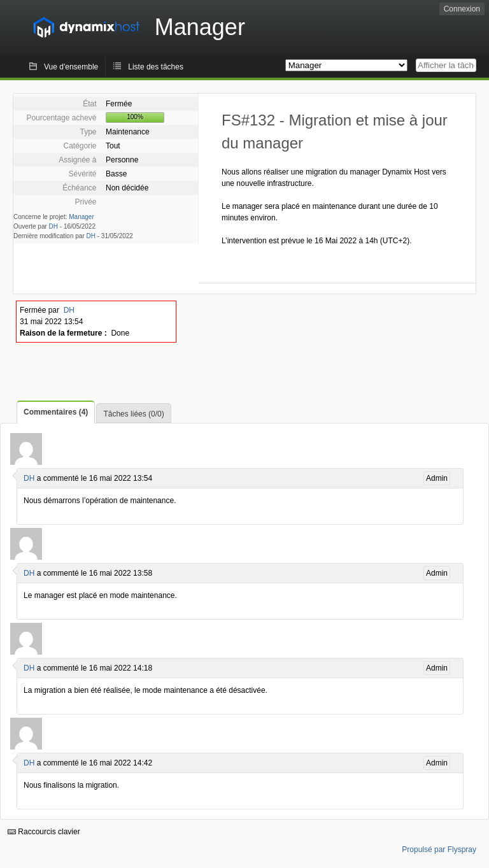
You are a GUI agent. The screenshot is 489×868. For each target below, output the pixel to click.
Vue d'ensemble (71, 67)
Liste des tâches (156, 67)
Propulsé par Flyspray (439, 850)
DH (53, 226)
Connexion (462, 9)
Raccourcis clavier (44, 832)
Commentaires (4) (56, 412)
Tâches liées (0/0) (133, 414)
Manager (81, 217)
